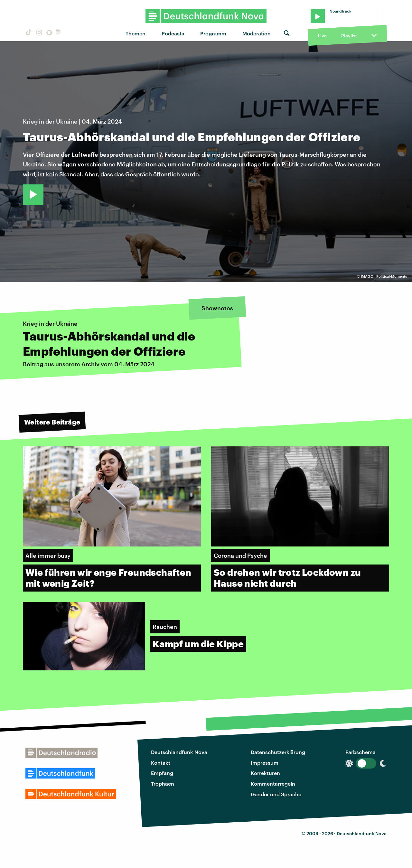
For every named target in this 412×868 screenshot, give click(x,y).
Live (322, 36)
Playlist (349, 36)
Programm (213, 33)
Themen (136, 33)
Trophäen (163, 784)
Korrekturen (265, 773)
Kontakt (161, 763)
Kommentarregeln (273, 784)
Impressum (265, 763)
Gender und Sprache (276, 794)
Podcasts (173, 33)
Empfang (162, 773)
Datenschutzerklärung (278, 752)
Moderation (257, 33)
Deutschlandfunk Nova (179, 752)
